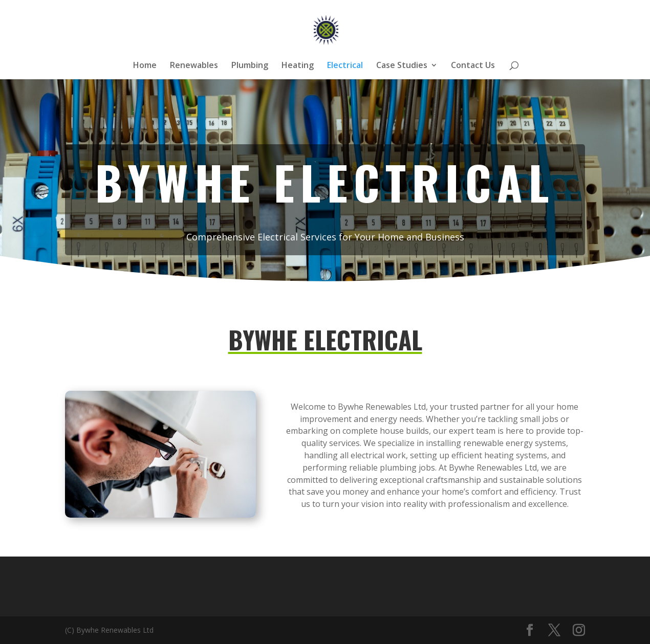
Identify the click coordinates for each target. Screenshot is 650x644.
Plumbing (250, 66)
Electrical (345, 66)
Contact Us (473, 66)
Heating (298, 66)
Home (145, 66)
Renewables (194, 66)
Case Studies (402, 66)
